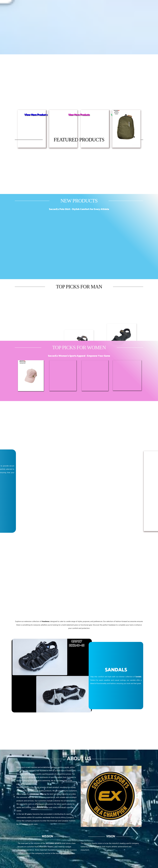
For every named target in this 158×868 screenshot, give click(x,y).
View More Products (79, 114)
